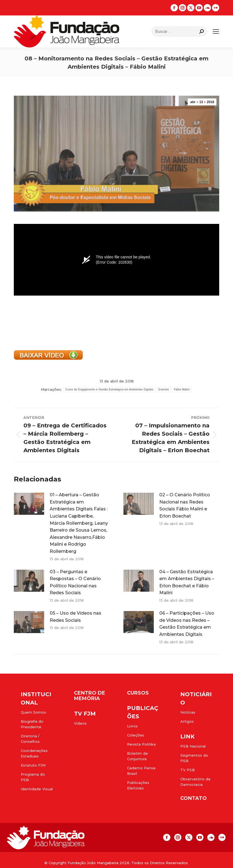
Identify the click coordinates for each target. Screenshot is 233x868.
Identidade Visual (37, 789)
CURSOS (138, 693)
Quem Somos (33, 712)
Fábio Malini (182, 389)
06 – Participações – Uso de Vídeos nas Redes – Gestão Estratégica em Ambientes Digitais (187, 624)
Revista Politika (141, 744)
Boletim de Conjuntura (137, 756)
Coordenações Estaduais (34, 753)
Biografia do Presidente (32, 724)
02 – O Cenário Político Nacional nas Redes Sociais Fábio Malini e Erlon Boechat (185, 505)
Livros (132, 726)
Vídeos (80, 723)
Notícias (188, 712)
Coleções (136, 735)
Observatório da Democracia (195, 782)
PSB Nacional (193, 746)
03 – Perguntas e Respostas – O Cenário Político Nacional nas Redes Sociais (75, 582)
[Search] (179, 31)
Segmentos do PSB (194, 758)
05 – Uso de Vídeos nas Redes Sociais (76, 617)
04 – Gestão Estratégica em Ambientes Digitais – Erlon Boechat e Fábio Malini (187, 582)
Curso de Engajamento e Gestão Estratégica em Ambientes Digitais (109, 389)
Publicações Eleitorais (138, 785)
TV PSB (188, 770)
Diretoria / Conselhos (30, 739)
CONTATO (194, 798)
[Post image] (29, 504)
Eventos (164, 389)
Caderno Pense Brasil (141, 771)
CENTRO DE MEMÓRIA (90, 696)
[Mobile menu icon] (216, 31)
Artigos (187, 721)
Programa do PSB (33, 777)
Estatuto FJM (33, 765)
